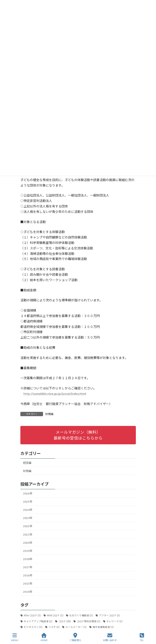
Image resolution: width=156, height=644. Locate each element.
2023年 (28, 518)
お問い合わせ (110, 637)
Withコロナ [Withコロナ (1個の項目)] (55, 616)
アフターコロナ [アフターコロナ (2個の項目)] (109, 616)
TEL (142, 637)
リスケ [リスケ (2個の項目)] (54, 627)
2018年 (28, 559)
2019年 (28, 551)
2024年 (28, 510)
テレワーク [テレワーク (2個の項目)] (114, 621)
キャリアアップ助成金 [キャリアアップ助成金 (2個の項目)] (38, 621)
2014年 (28, 592)
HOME (44, 637)
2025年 (28, 502)
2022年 (28, 526)
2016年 (28, 575)
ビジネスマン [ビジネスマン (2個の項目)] (33, 627)
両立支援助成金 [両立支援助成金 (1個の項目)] (103, 627)
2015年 (28, 584)
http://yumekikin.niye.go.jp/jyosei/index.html (55, 394)
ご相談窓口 (75, 637)
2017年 (28, 567)
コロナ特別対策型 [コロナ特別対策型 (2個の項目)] (89, 621)
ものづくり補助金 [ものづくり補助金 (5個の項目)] (81, 616)
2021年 (28, 535)
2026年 (28, 493)
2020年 (28, 543)
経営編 (27, 463)
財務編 (49, 414)
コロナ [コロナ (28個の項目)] (64, 621)
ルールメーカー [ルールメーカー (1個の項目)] (76, 627)
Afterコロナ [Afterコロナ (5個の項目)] (32, 616)
